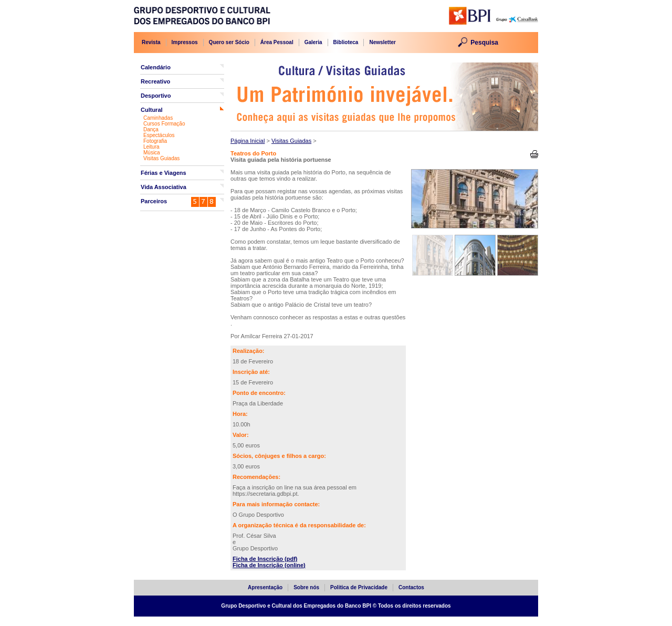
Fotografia (155, 141)
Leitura (151, 147)
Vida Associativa (164, 187)
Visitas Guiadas (161, 158)
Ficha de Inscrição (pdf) (265, 559)
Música (152, 153)
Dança (151, 129)
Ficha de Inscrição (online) (269, 565)
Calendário (156, 67)
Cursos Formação (164, 124)
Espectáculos (159, 135)
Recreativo (155, 81)
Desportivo (156, 96)
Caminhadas (158, 118)
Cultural (152, 110)
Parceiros (154, 201)
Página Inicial (248, 141)
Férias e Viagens (164, 173)
